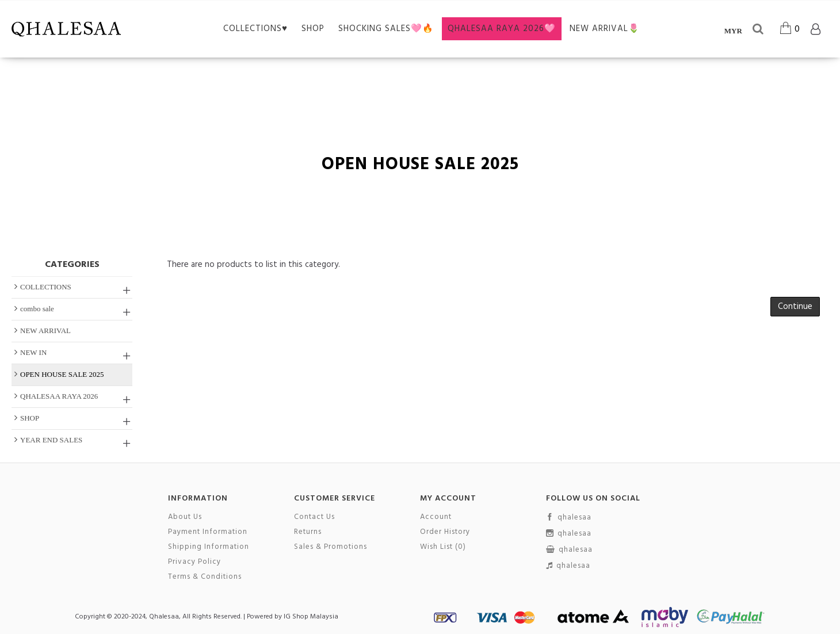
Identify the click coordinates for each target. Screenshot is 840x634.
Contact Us (314, 517)
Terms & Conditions (205, 577)
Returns (308, 532)
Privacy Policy (194, 562)
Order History (445, 532)
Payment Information (208, 532)
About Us (185, 517)
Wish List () (443, 547)
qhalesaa (569, 518)
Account (436, 517)
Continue (795, 307)
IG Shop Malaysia (311, 617)
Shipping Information (209, 547)
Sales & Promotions (331, 547)
